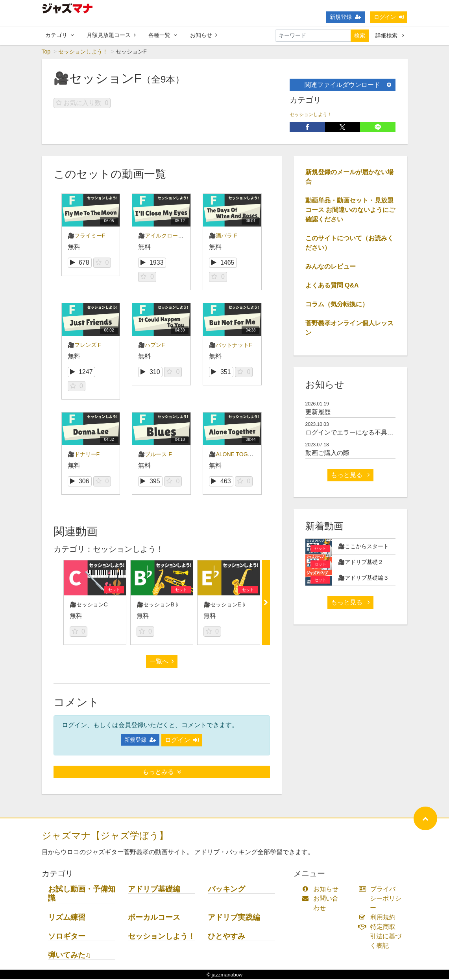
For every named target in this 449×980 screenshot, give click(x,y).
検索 (360, 35)
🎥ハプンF (152, 346)
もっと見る (350, 476)
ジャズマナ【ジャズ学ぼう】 (105, 836)
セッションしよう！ (83, 52)
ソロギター (67, 937)
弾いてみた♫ (69, 955)
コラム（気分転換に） (337, 305)
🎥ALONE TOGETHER (238, 455)
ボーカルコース (154, 918)
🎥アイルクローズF (163, 236)
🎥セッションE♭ (225, 605)
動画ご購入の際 (327, 454)
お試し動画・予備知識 (82, 894)
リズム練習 (67, 918)
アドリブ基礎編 (154, 890)
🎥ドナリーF (84, 455)
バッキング (226, 890)
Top (46, 52)
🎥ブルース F (155, 455)
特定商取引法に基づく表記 (382, 937)
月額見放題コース (111, 35)
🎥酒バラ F (223, 236)
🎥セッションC (89, 605)
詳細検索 (390, 35)
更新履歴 (318, 413)
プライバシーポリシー (382, 899)
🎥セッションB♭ (158, 605)
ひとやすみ (226, 937)
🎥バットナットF (231, 346)
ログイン (389, 17)
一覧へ (162, 662)
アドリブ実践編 (234, 918)
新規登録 (346, 17)
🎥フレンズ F (84, 346)
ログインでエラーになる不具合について (362, 433)
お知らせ (204, 35)
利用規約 (379, 918)
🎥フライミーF (87, 236)
